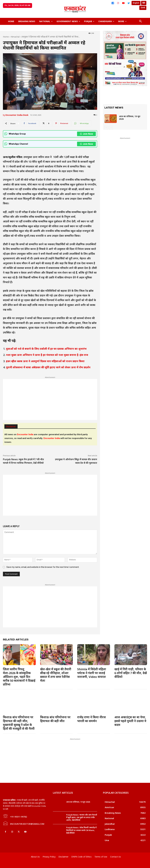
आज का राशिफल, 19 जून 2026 (130, 118)
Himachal (15, 37)
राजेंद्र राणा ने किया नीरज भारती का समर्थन (91, 719)
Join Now (86, 134)
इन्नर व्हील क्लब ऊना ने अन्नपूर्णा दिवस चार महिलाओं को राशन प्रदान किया (45, 361)
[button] (140, 21)
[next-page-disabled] (111, 128)
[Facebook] (113, 3)
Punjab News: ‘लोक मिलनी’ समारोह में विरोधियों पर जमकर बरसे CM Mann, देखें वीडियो (81, 830)
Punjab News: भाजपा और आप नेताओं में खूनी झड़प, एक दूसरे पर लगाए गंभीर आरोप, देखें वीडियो (82, 817)
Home (6, 37)
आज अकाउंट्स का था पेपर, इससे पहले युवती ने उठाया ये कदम (130, 721)
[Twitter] (129, 3)
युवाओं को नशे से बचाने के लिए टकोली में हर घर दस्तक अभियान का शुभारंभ (46, 349)
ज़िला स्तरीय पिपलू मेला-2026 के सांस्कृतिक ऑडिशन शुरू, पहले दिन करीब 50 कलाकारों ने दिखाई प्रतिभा (19, 677)
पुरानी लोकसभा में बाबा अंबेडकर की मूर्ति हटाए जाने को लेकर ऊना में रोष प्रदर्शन (48, 367)
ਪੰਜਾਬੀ (143, 8)
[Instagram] (118, 3)
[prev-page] (106, 128)
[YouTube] (123, 3)
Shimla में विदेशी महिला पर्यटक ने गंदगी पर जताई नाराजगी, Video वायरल (92, 673)
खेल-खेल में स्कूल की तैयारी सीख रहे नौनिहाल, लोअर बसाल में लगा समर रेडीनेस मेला (56, 675)
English (136, 3)
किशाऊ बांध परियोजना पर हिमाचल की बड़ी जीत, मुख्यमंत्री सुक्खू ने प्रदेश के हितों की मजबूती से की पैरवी (19, 723)
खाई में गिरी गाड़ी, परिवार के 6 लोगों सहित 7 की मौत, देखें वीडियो (131, 673)
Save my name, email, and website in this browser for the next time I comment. (43, 567)
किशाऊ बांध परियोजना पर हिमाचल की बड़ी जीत (55, 719)
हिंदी (144, 3)
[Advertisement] (50, 399)
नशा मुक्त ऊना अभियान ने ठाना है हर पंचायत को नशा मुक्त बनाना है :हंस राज (47, 355)
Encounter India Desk (17, 115)
